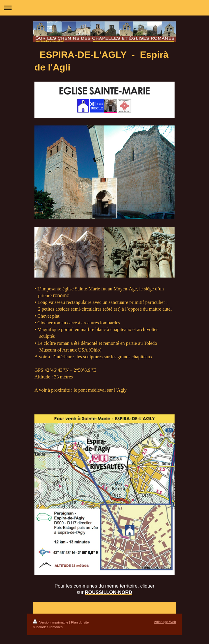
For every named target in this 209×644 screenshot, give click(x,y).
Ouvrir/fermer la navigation (104, 8)
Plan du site (80, 622)
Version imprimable (51, 622)
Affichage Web (165, 622)
